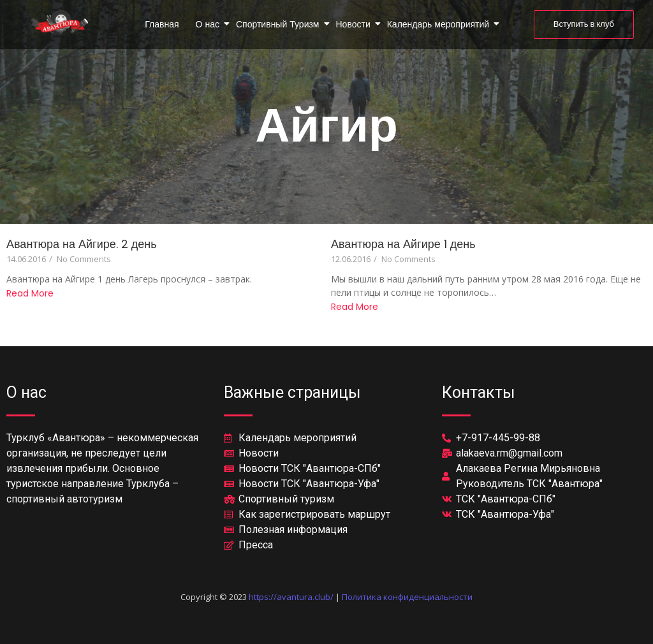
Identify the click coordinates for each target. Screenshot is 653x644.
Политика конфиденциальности (407, 597)
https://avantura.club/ (291, 597)
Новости (354, 24)
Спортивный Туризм (279, 24)
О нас (209, 24)
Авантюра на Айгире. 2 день (82, 244)
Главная (162, 24)
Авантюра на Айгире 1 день (403, 244)
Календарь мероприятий (439, 24)
